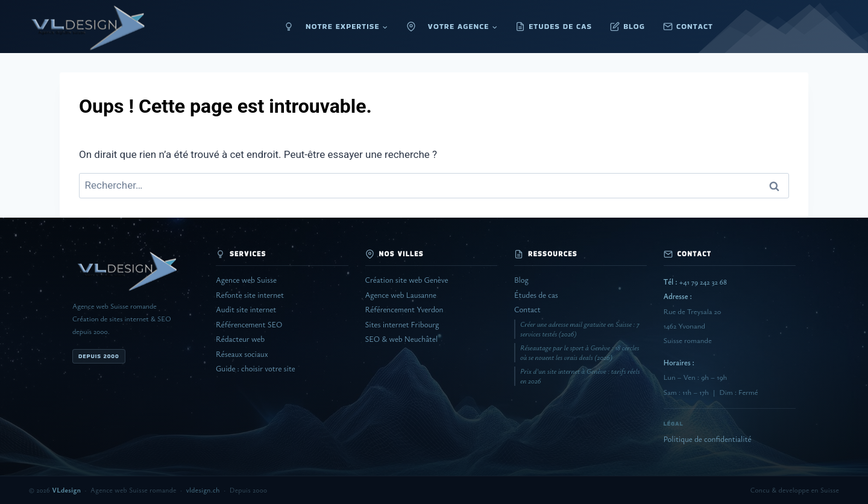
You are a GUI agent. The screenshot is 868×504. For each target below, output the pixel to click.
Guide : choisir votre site (256, 369)
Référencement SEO (249, 325)
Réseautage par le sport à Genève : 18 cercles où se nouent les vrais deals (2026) (580, 352)
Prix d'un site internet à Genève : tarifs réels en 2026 (580, 376)
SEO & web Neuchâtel (402, 339)
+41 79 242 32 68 (695, 282)
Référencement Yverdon (404, 310)
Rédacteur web (240, 339)
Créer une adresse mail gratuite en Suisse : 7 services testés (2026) (580, 329)
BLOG (634, 26)
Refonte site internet (250, 295)
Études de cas (536, 295)
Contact (527, 310)
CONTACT (695, 26)
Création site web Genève (407, 280)
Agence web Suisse (246, 280)
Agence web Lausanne (401, 295)
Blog (521, 280)
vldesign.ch (203, 490)
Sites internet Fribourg (402, 325)
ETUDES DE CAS (560, 26)
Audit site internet (246, 310)
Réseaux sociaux (242, 354)
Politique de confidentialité (708, 439)
